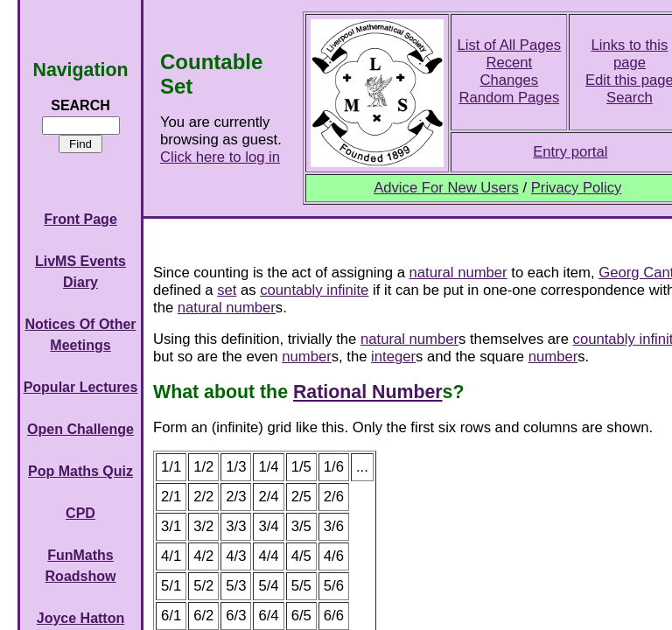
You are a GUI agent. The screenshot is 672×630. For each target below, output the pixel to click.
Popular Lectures (81, 387)
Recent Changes (509, 71)
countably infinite (314, 290)
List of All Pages (510, 45)
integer (393, 357)
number (306, 357)
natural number (458, 273)
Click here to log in (220, 157)
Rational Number (368, 392)
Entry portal (570, 152)
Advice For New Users (446, 188)
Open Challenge (80, 429)
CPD (80, 513)
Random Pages (509, 98)
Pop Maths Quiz (80, 471)
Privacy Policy (577, 188)
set (227, 290)
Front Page (80, 219)
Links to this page (629, 54)
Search (630, 98)
